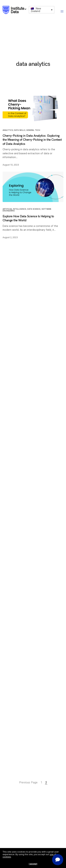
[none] (42, 10)
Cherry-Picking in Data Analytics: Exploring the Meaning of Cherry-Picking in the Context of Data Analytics (32, 140)
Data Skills (20, 130)
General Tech (33, 130)
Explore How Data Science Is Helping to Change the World (28, 218)
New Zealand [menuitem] (36, 10)
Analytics (8, 130)
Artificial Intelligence (14, 209)
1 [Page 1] (41, 782)
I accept (33, 864)
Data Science (34, 209)
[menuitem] (42, 10)
